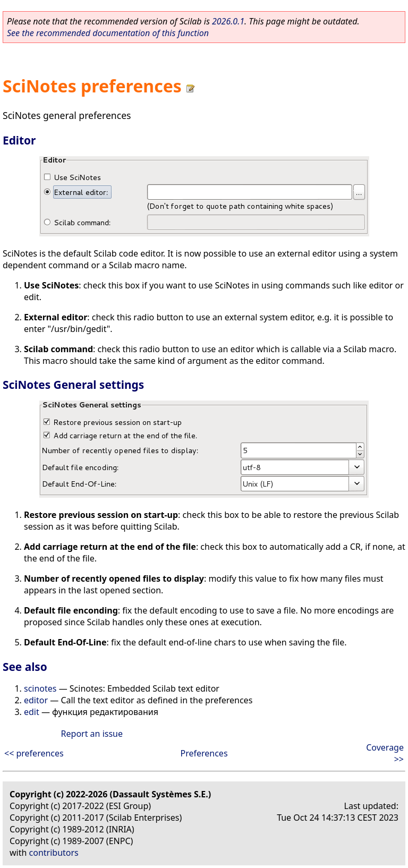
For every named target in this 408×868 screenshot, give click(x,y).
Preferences (204, 753)
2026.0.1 (228, 21)
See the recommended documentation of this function (108, 33)
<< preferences (34, 753)
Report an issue (92, 734)
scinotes (40, 688)
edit (32, 712)
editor (36, 700)
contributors (54, 853)
